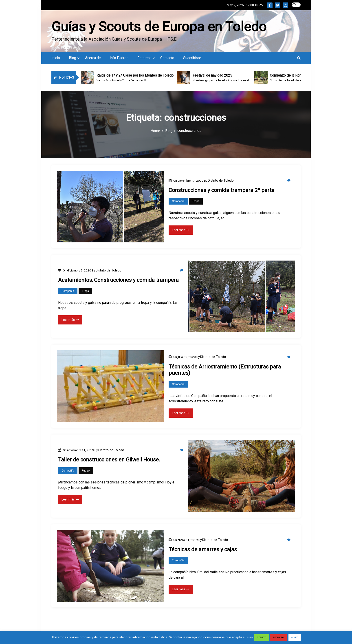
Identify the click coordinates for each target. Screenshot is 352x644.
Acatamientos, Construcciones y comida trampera (118, 281)
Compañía (178, 202)
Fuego (86, 471)
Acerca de (93, 58)
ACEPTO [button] (262, 638)
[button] (299, 58)
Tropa (196, 202)
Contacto (167, 58)
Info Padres (119, 58)
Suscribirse (192, 58)
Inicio (56, 58)
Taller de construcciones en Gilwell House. (109, 460)
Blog (73, 58)
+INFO (295, 638)
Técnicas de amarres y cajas (203, 550)
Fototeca (144, 58)
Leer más (181, 231)
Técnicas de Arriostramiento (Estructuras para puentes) (225, 370)
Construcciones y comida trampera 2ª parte (221, 191)
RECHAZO (278, 638)
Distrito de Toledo (221, 181)
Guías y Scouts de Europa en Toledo (159, 27)
